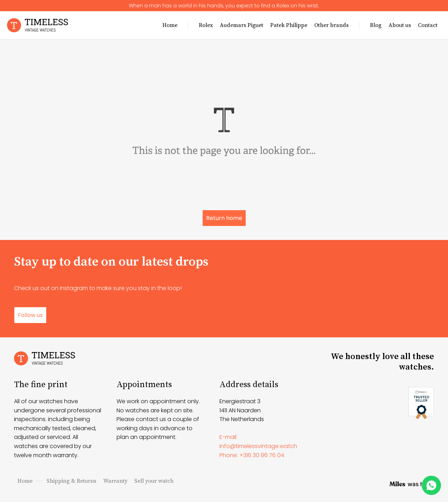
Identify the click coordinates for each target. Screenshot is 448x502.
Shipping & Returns (71, 481)
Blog (376, 25)
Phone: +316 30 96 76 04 (252, 455)
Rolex (206, 25)
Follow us (30, 315)
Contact (428, 25)
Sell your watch (154, 481)
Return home (224, 218)
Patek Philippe (289, 25)
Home (170, 25)
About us (400, 25)
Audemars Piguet (241, 25)
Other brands (331, 25)
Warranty (115, 481)
